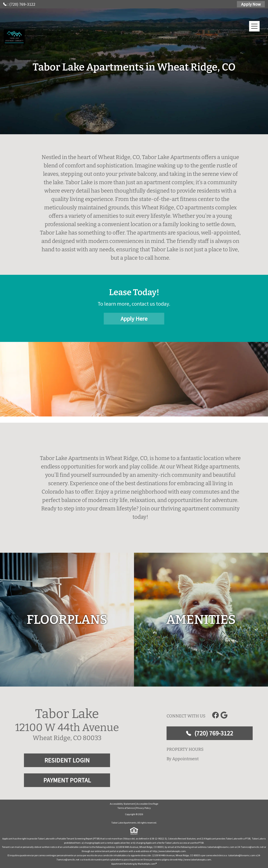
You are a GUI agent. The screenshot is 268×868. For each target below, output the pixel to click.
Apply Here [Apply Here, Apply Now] (134, 319)
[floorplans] (67, 620)
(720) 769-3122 (210, 733)
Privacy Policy (143, 808)
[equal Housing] (134, 831)
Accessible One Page (147, 804)
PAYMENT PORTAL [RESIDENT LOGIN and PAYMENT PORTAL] (67, 780)
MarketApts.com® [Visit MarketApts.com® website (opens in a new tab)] (147, 864)
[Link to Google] (224, 715)
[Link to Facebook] (215, 715)
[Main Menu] (254, 26)
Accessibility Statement (122, 804)
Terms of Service (126, 808)
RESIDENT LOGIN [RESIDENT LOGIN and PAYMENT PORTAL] (67, 760)
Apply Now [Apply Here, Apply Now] (251, 4)
